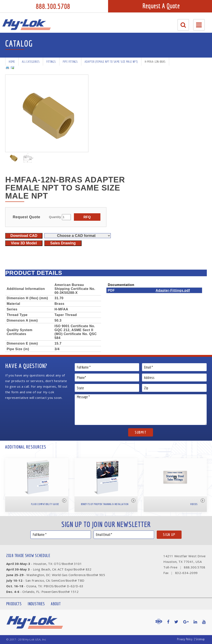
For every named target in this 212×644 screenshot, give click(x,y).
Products (14, 604)
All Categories (31, 62)
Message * (141, 410)
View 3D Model (24, 243)
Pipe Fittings (70, 62)
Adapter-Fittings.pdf (173, 290)
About (56, 604)
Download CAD (24, 236)
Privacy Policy (185, 639)
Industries (36, 604)
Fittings (51, 62)
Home (12, 62)
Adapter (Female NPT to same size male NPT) (111, 62)
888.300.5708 (53, 6)
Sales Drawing (63, 243)
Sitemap (200, 639)
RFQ (87, 217)
